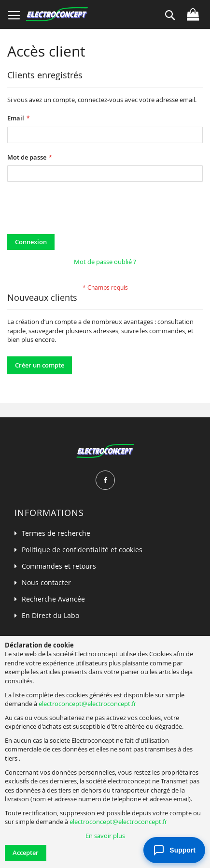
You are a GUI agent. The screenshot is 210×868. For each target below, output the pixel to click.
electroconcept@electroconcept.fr (87, 704)
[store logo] (57, 15)
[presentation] (81, 210)
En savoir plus (105, 836)
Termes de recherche (56, 533)
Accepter (26, 853)
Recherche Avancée (53, 599)
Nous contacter (46, 582)
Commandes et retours (59, 566)
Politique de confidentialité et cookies (82, 550)
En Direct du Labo (50, 615)
